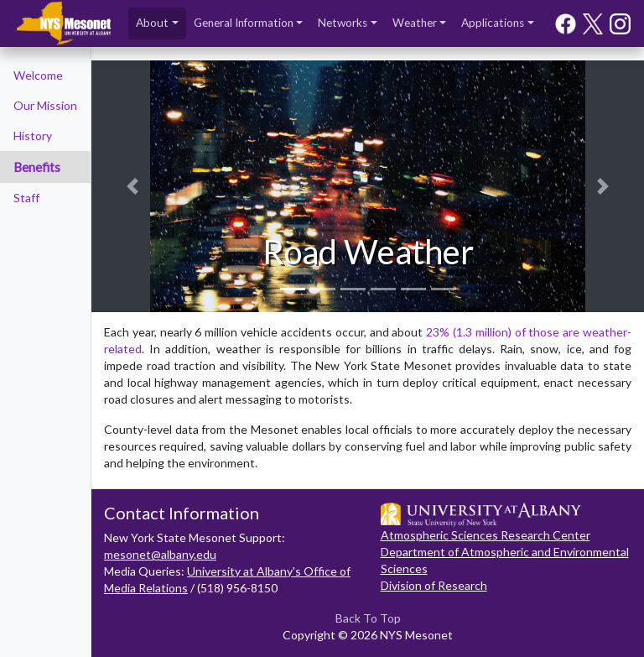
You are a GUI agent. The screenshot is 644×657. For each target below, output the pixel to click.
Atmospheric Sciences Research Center (486, 535)
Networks (343, 23)
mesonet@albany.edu (160, 554)
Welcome (38, 75)
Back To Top (368, 618)
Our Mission (45, 105)
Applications (493, 23)
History (33, 136)
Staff (26, 198)
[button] (133, 186)
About (152, 23)
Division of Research (434, 585)
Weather (415, 23)
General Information (244, 23)
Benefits (37, 167)
